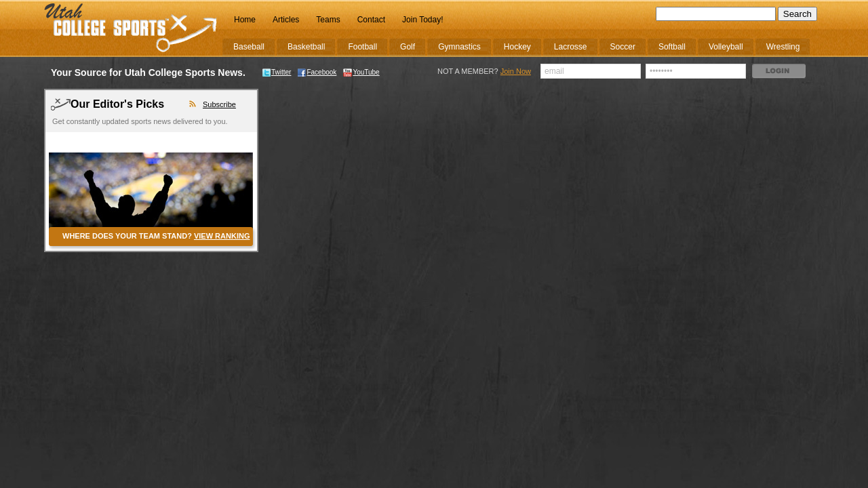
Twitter (277, 72)
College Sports (131, 28)
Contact (371, 20)
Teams (328, 20)
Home (245, 20)
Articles (286, 20)
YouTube (361, 72)
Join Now (516, 71)
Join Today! (423, 20)
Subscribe (219, 104)
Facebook (317, 72)
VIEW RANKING (222, 236)
